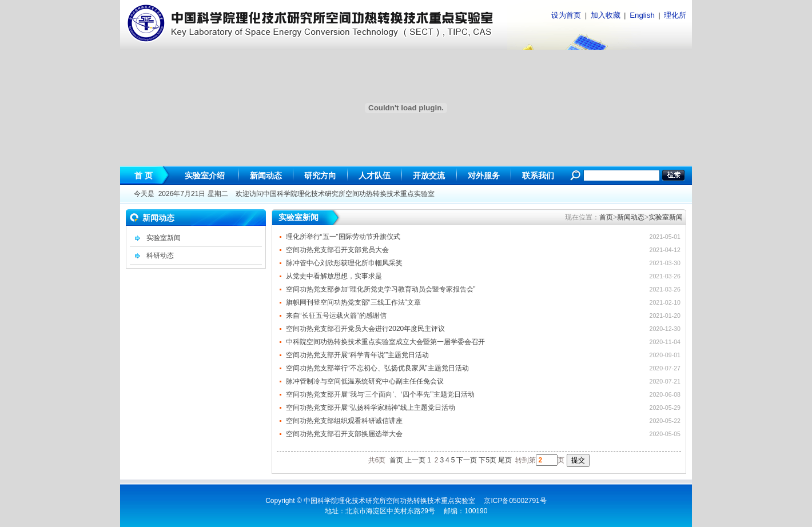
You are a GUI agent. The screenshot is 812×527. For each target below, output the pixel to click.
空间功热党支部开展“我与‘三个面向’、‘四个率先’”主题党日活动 (381, 394)
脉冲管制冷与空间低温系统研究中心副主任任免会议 (365, 381)
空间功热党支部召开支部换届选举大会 (344, 434)
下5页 (487, 460)
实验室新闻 (164, 238)
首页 (606, 217)
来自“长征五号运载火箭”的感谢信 (336, 316)
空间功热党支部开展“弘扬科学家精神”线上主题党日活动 (371, 408)
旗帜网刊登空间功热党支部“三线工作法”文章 (353, 302)
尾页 (505, 460)
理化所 (675, 15)
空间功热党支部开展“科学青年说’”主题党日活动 (358, 355)
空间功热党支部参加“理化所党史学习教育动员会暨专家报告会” (381, 289)
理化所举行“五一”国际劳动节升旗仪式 (343, 237)
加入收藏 (606, 15)
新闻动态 (631, 217)
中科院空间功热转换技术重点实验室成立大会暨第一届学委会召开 (385, 342)
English (642, 15)
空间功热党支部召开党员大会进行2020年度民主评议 (366, 329)
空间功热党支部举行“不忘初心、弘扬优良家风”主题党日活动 (377, 368)
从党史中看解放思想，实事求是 (334, 276)
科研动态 (160, 255)
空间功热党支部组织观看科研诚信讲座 (344, 421)
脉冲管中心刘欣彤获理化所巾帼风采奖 (344, 263)
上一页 (415, 460)
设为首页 (566, 15)
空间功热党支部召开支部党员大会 (337, 250)
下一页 (467, 460)
